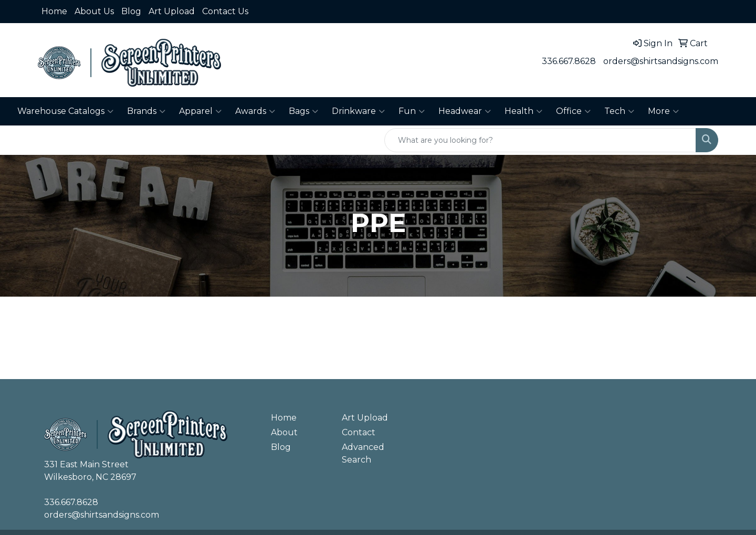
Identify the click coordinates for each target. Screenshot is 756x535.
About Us (94, 11)
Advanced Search (363, 453)
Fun (412, 111)
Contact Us (225, 11)
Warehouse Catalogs (65, 111)
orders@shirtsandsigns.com (661, 61)
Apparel (200, 111)
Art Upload (172, 11)
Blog (131, 11)
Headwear (465, 111)
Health (523, 111)
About (284, 432)
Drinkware (358, 111)
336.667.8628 (569, 61)
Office (573, 111)
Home (54, 11)
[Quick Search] (540, 140)
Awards (255, 111)
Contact (359, 432)
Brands (146, 111)
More (663, 111)
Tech (619, 111)
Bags (303, 111)
